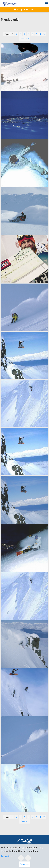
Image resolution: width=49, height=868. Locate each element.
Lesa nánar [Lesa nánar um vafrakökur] (7, 856)
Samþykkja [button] (25, 864)
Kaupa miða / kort (25, 10)
